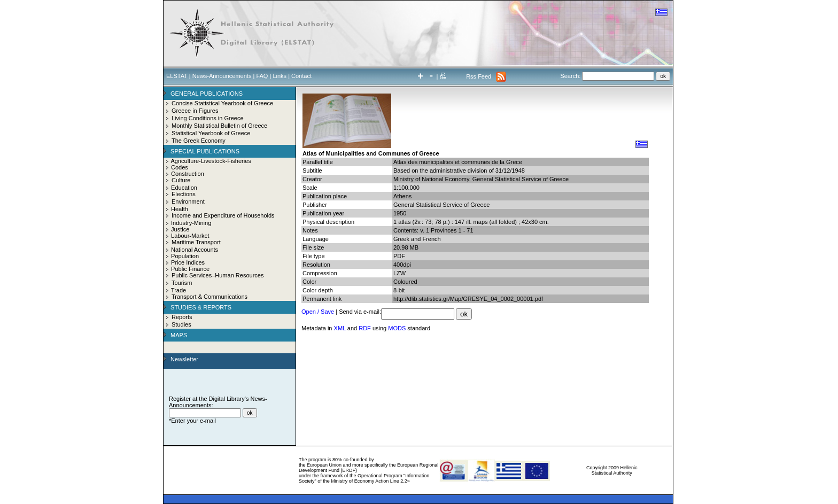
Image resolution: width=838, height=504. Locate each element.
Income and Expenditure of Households (223, 215)
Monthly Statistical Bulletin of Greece (219, 126)
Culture (181, 180)
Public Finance (190, 269)
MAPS (179, 335)
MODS (397, 328)
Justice (180, 229)
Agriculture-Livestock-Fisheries (211, 161)
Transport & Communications (210, 297)
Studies (181, 324)
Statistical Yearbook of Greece (211, 133)
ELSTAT (177, 76)
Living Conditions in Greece (208, 118)
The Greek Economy (199, 141)
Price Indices (188, 262)
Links (280, 76)
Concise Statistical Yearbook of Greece (222, 103)
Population (185, 256)
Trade (179, 290)
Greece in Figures (195, 111)
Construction (188, 174)
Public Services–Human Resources (218, 275)
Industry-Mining (191, 223)
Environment (188, 201)
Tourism (182, 283)
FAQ (262, 76)
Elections (184, 194)
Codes (180, 167)
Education (184, 188)
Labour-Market (190, 236)
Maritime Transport (196, 242)
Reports (182, 317)
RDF (365, 328)
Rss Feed (479, 76)
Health (180, 209)
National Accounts (195, 250)
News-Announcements (222, 76)
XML (340, 328)
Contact (301, 76)
